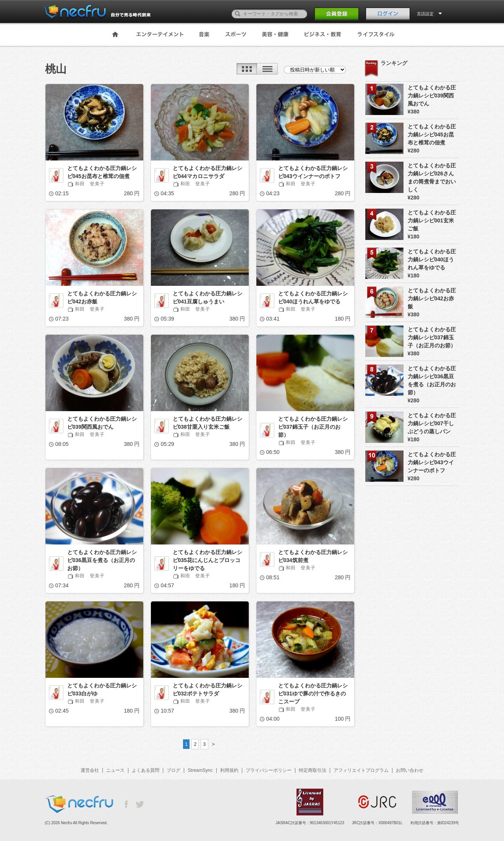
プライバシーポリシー (269, 770)
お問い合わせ (410, 770)
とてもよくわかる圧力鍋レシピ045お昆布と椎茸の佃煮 (102, 172)
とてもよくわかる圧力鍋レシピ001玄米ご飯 (432, 220)
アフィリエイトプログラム (361, 770)
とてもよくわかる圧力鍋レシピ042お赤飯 (102, 297)
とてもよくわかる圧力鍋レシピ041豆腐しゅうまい (207, 297)
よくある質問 (146, 770)
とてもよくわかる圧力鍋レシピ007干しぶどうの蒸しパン (432, 423)
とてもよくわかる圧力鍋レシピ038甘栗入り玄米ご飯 (207, 423)
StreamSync (200, 770)
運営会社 (90, 770)
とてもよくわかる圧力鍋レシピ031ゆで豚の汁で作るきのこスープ (313, 694)
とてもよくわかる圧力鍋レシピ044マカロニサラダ (207, 172)
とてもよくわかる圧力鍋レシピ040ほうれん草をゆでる (313, 297)
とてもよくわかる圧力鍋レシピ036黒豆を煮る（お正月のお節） (102, 560)
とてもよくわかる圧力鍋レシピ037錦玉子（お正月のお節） (313, 427)
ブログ (173, 770)
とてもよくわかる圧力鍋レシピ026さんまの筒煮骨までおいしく (432, 177)
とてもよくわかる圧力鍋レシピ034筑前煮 (313, 556)
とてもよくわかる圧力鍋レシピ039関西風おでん (102, 423)
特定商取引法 (313, 770)
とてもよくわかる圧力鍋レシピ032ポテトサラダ (207, 689)
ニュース (115, 770)
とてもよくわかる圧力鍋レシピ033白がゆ (102, 689)
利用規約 (229, 770)
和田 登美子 (90, 184)
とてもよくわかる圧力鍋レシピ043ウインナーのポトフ (313, 172)
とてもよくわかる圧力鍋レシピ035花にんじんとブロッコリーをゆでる (207, 560)
